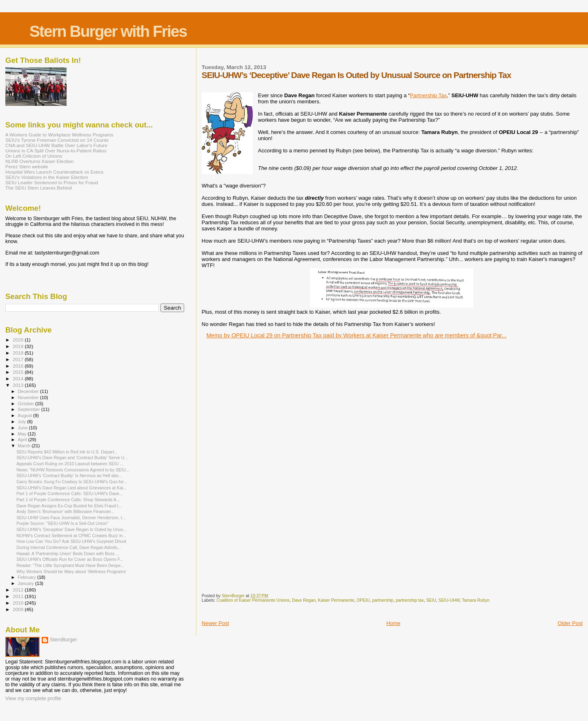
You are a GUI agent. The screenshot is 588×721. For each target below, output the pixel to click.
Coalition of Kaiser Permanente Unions (253, 600)
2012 (19, 590)
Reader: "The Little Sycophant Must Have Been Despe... (70, 565)
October (27, 404)
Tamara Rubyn (476, 600)
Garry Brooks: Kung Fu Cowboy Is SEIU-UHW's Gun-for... (72, 482)
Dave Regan (304, 600)
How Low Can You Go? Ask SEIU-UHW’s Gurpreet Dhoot (71, 541)
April (23, 440)
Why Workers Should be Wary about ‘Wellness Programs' (71, 571)
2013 (19, 385)
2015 (19, 372)
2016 (19, 366)
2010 (19, 603)
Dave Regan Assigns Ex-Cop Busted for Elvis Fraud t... (69, 506)
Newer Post (215, 623)
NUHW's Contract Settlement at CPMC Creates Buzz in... (71, 536)
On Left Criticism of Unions (34, 156)
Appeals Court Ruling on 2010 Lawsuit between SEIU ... (70, 464)
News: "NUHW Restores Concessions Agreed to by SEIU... (73, 470)
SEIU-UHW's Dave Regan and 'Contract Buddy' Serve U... (72, 458)
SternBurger (63, 640)
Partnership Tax (428, 95)
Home (393, 623)
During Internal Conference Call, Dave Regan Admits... (69, 547)
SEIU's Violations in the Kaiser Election (47, 177)
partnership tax (410, 600)
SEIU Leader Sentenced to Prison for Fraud (52, 182)
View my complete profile (33, 699)
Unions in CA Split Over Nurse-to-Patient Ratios (56, 151)
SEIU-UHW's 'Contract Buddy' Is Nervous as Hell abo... (69, 475)
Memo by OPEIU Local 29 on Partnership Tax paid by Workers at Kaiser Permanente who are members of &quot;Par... (356, 335)
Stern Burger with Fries (108, 31)
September (30, 409)
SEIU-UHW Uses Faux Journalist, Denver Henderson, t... (71, 518)
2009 (19, 609)
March (25, 446)
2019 (19, 346)
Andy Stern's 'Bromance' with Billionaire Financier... (65, 511)
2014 (19, 378)
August (26, 415)
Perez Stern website (27, 166)
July (23, 422)
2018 (19, 353)
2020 (19, 340)
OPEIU (363, 600)
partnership (383, 600)
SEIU (431, 600)
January (27, 583)
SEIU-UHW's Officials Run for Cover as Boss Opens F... (70, 559)
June (23, 428)
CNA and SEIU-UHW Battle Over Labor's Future (56, 145)
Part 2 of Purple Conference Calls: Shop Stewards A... (68, 500)
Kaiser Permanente (336, 600)
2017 (19, 359)
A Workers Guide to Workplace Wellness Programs (59, 135)
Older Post (570, 623)
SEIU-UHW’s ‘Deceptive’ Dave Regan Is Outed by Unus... (71, 529)
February (28, 577)
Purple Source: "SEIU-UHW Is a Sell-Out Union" (62, 523)
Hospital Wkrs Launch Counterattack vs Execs (54, 172)
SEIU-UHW (449, 600)
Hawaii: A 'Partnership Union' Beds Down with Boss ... (68, 554)
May (23, 434)
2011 (19, 596)
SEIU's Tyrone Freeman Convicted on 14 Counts (57, 140)
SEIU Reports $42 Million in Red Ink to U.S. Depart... (67, 452)
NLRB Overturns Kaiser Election (39, 161)
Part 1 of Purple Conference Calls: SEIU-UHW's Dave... (70, 493)
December (29, 391)
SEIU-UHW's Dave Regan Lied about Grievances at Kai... (71, 488)
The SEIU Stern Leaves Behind (39, 188)
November (29, 397)
